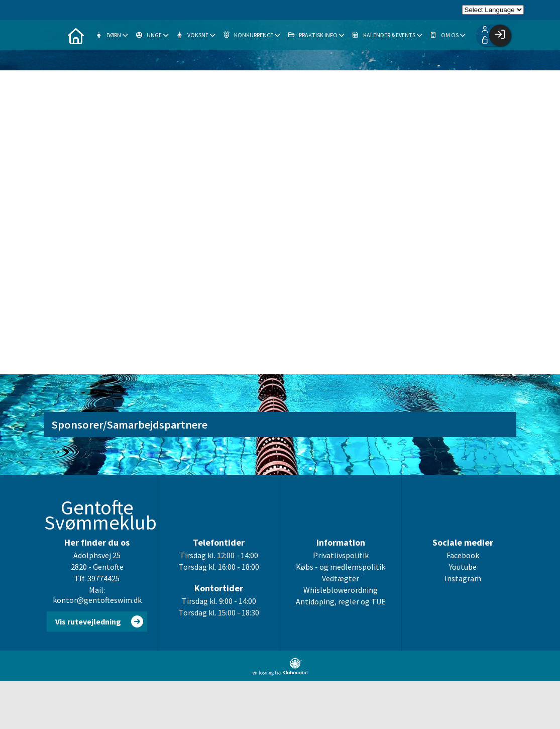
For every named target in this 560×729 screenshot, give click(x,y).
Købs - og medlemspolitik (341, 567)
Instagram (463, 578)
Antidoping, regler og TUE (341, 601)
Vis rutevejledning (88, 621)
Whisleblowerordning (341, 590)
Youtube (463, 567)
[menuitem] (76, 35)
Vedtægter (341, 578)
